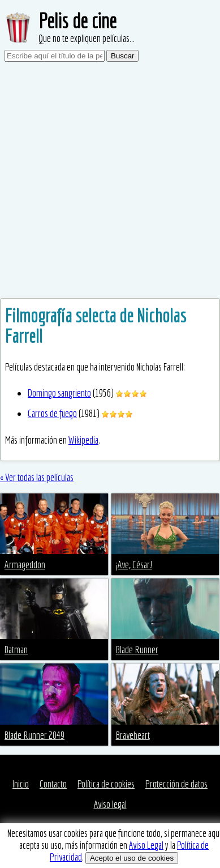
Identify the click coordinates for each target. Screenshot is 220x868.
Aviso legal (110, 804)
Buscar (122, 56)
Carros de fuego (52, 413)
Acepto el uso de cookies (132, 858)
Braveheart (133, 735)
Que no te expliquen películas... (87, 38)
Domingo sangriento (59, 393)
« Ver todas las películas (37, 477)
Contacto (53, 784)
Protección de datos (176, 784)
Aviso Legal (146, 845)
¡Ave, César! (134, 565)
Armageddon (25, 565)
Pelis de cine (77, 21)
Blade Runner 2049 (34, 735)
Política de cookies (106, 784)
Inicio (21, 784)
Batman (16, 650)
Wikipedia (83, 440)
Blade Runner (137, 650)
